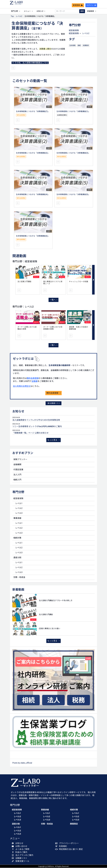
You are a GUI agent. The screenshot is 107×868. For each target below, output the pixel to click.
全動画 (35, 381)
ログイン (91, 5)
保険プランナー (20, 460)
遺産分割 (17, 558)
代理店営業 (18, 470)
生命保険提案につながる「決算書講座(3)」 (73, 153)
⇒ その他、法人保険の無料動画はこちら (30, 63)
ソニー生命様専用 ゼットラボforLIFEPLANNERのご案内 (37, 427)
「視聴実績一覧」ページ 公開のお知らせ (30, 433)
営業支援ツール (21, 861)
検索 (82, 11)
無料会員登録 (33, 378)
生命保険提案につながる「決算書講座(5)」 (73, 195)
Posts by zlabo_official (22, 763)
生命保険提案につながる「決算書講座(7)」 (33, 112)
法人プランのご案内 (23, 855)
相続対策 (17, 538)
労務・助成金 (19, 577)
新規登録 (78, 5)
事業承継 (17, 518)
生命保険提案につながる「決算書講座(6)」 (33, 236)
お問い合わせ (20, 847)
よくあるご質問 (21, 849)
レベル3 (19, 513)
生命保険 (72, 46)
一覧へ (53, 300)
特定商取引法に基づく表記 (70, 849)
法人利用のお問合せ (22, 386)
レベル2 (19, 16)
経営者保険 (74, 31)
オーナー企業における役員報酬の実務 (53, 328)
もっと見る (53, 440)
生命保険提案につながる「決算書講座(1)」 (73, 112)
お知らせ (41, 11)
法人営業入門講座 (24, 282)
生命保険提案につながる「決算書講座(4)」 (33, 195)
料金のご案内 (20, 852)
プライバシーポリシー (68, 844)
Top (12, 16)
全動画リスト (54, 403)
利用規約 (62, 847)
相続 (79, 46)
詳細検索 (92, 11)
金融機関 (17, 465)
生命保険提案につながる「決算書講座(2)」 (33, 153)
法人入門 (17, 475)
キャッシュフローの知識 (79, 282)
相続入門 (17, 480)
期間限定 (74, 824)
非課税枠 (86, 46)
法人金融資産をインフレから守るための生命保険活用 (36, 420)
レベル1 (19, 504)
